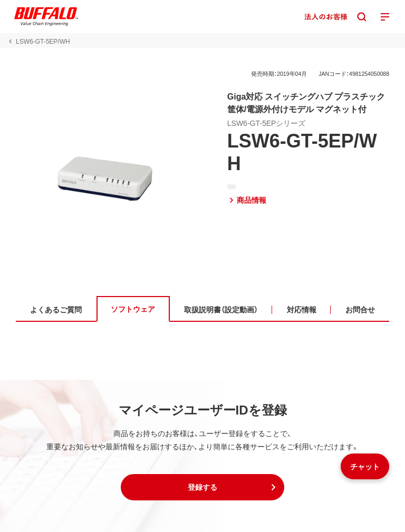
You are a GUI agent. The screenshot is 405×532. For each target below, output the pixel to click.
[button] (202, 487)
